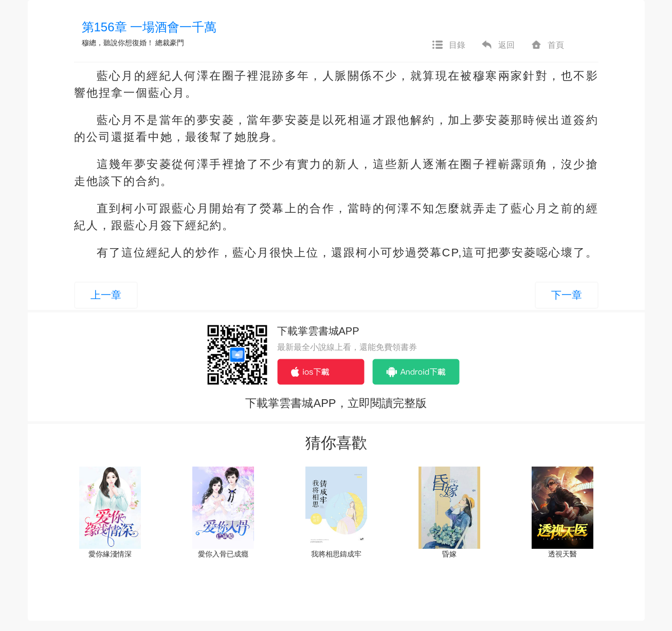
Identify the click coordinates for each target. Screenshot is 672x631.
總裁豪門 (170, 43)
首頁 (547, 45)
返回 (498, 45)
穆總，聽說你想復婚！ (118, 43)
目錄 (448, 45)
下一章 (567, 295)
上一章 (106, 295)
